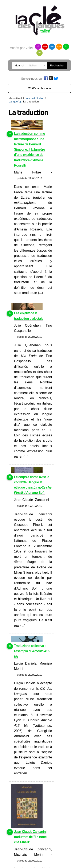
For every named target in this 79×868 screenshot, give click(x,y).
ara (52, 46)
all (38, 46)
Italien (41, 98)
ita (66, 46)
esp (59, 46)
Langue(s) (15, 102)
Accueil (30, 98)
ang (45, 46)
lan (39, 52)
